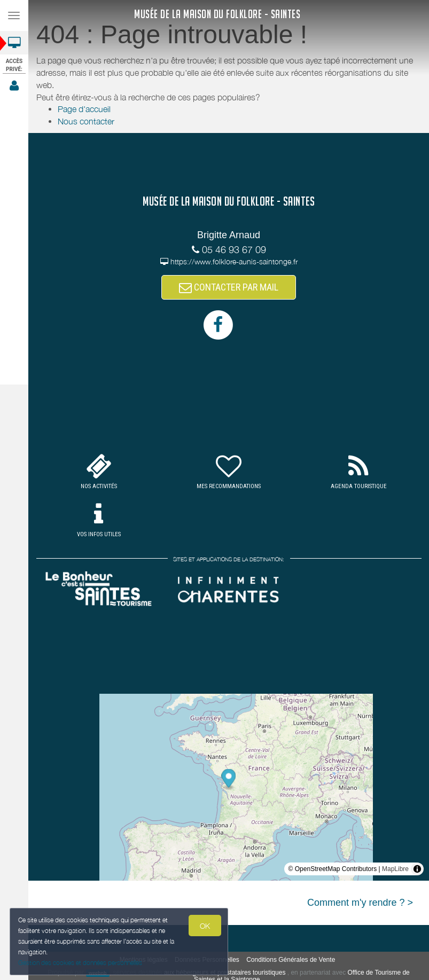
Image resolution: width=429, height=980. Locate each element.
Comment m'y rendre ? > (360, 903)
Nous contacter (86, 121)
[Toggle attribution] (417, 869)
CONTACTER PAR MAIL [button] (229, 287)
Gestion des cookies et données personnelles (79, 963)
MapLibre (395, 869)
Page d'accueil (84, 109)
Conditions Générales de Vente (291, 960)
